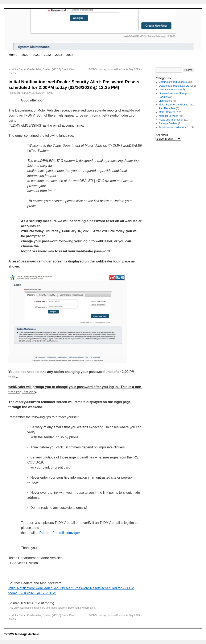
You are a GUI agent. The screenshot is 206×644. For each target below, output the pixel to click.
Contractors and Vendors (173, 82)
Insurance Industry (169, 90)
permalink (90, 608)
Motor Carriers (167, 112)
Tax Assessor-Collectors (172, 127)
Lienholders (165, 101)
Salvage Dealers (168, 123)
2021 (36, 55)
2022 (47, 55)
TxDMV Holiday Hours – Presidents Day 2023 (116, 69)
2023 (59, 55)
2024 (70, 55)
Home (13, 55)
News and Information (171, 120)
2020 (25, 55)
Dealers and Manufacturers (52, 608)
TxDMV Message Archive (22, 634)
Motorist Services (169, 116)
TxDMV (49, 93)
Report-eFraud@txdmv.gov (59, 533)
